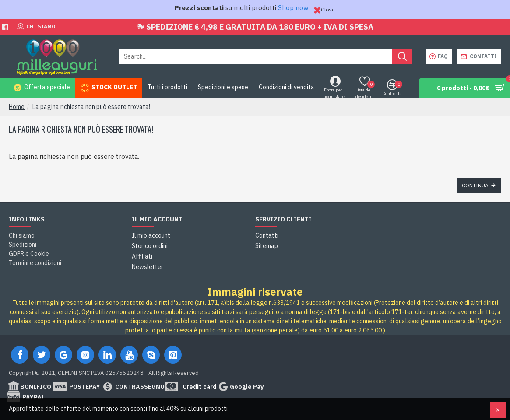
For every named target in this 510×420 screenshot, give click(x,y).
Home (17, 107)
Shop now (293, 8)
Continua (475, 185)
